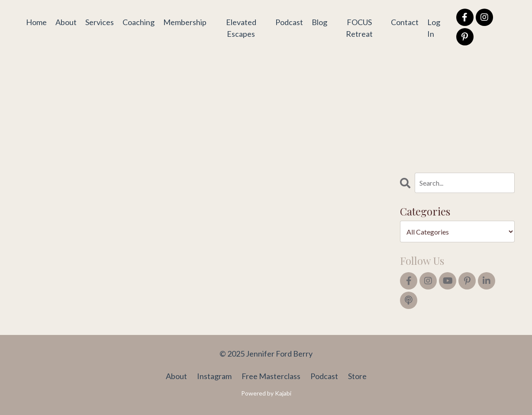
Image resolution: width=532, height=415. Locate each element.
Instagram (214, 376)
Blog (319, 22)
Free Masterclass (271, 376)
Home (36, 22)
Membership (185, 22)
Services (100, 22)
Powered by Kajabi (266, 393)
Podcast (289, 22)
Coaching (139, 22)
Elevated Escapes (241, 28)
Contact (405, 22)
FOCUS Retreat (359, 28)
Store (357, 376)
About (66, 22)
